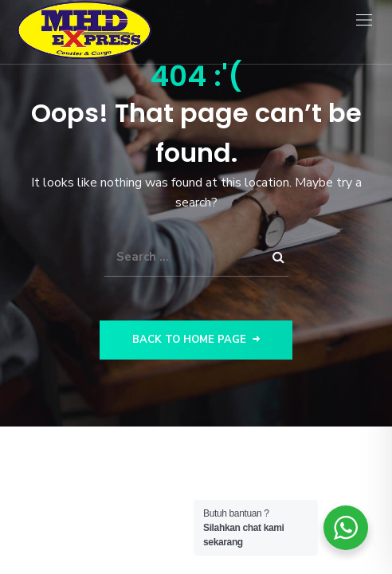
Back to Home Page (196, 340)
